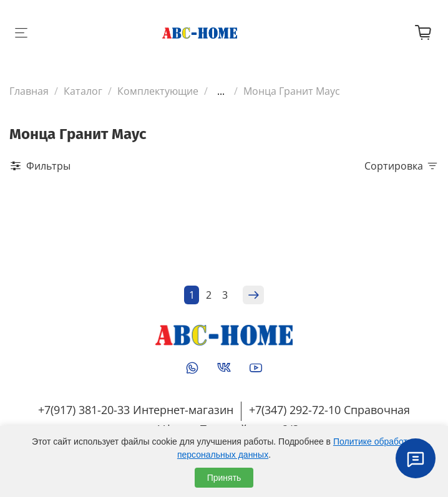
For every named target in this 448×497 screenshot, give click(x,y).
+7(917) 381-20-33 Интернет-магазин (136, 410)
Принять (224, 478)
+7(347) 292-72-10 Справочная (329, 410)
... (221, 91)
